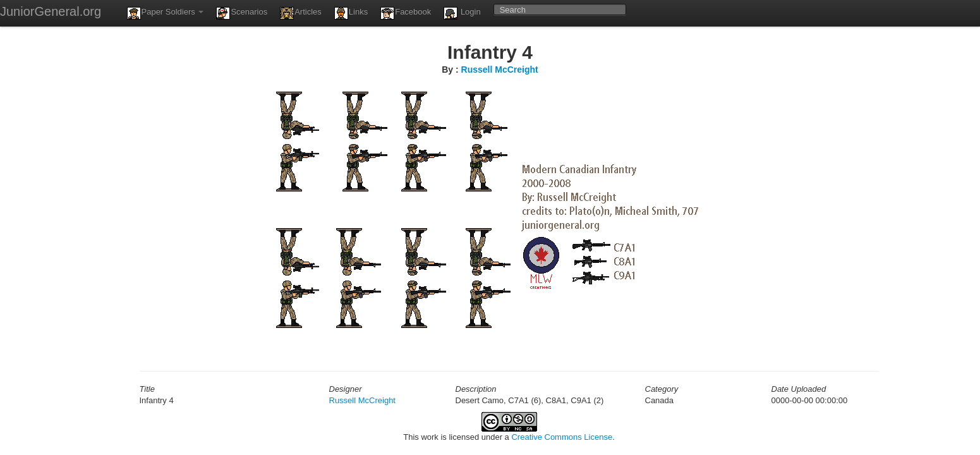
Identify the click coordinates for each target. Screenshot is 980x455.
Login (462, 13)
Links (351, 13)
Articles (301, 13)
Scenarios (242, 13)
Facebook (406, 13)
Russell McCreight (500, 70)
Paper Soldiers (166, 13)
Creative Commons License (562, 437)
